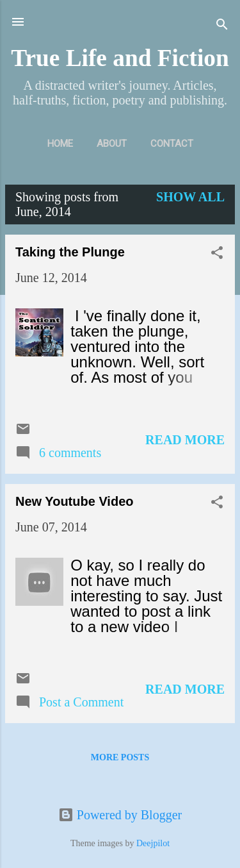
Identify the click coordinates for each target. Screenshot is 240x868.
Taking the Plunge (70, 252)
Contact (172, 144)
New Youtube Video (74, 501)
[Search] (222, 26)
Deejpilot (153, 843)
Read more (185, 440)
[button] (217, 254)
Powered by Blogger (120, 815)
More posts (120, 757)
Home (60, 144)
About (112, 144)
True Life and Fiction (120, 58)
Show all (190, 197)
